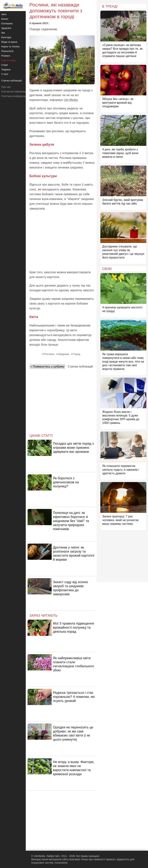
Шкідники (64, 354)
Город (77, 354)
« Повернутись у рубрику (47, 367)
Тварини (6, 70)
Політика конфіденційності (17, 96)
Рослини (49, 354)
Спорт (5, 65)
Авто (4, 14)
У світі (5, 74)
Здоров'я (6, 28)
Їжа (3, 33)
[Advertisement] (62, 240)
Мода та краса (9, 42)
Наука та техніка (10, 46)
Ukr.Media (71, 100)
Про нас (6, 87)
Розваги (6, 56)
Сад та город (8, 60)
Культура (6, 37)
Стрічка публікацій (80, 367)
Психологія (7, 51)
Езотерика (7, 23)
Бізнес (5, 19)
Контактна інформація (15, 92)
